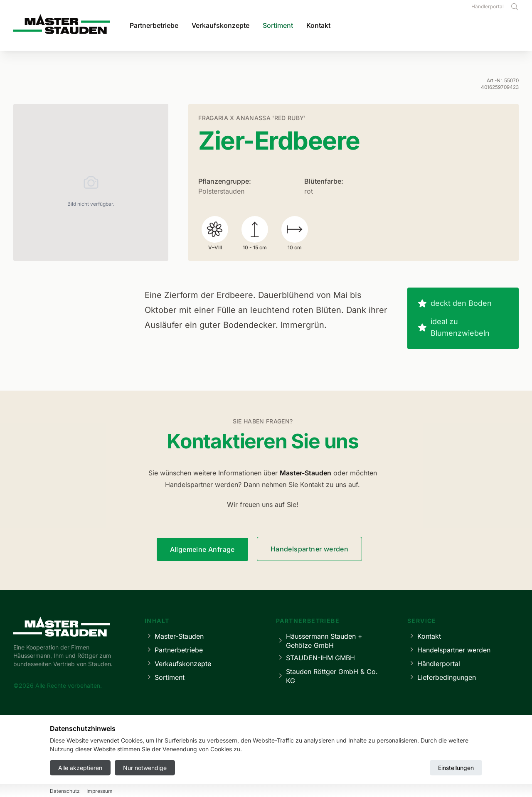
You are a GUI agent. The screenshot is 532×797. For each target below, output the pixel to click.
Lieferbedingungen (442, 677)
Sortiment (278, 25)
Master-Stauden (174, 636)
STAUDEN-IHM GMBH (315, 658)
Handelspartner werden (309, 549)
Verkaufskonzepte (220, 25)
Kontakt (318, 25)
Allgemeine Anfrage (202, 549)
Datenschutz (252, 766)
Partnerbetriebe (154, 25)
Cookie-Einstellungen (308, 766)
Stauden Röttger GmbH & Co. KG (327, 676)
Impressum (210, 766)
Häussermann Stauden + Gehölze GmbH (319, 641)
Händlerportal (488, 6)
